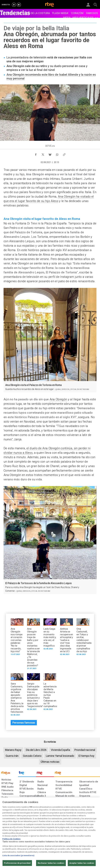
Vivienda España (60, 750)
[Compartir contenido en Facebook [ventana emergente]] (36, 154)
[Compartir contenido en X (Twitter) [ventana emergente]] (43, 154)
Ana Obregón (58, 399)
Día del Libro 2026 (36, 750)
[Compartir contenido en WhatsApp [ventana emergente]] (57, 154)
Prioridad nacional (85, 750)
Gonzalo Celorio (32, 756)
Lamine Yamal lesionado (60, 756)
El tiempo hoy (86, 756)
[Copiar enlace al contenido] (64, 154)
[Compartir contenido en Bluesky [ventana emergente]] (50, 154)
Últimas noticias (50, 762)
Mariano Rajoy (13, 750)
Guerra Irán (12, 756)
